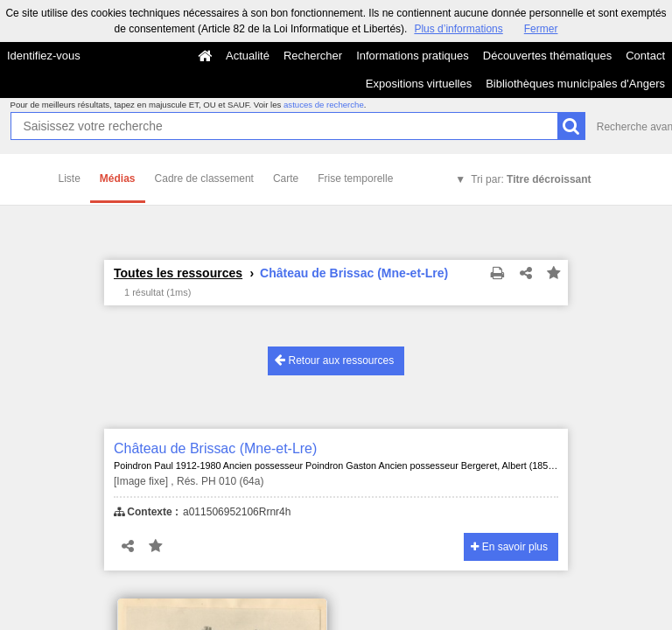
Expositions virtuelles (419, 84)
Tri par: (531, 179)
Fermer (541, 29)
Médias (118, 178)
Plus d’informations (458, 29)
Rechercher (313, 56)
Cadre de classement (204, 178)
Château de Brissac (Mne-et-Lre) (215, 448)
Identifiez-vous (44, 56)
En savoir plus (509, 547)
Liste (70, 178)
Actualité (248, 56)
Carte (286, 178)
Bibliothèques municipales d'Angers (575, 84)
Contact (645, 56)
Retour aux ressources (334, 360)
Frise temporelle (355, 178)
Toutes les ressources (178, 273)
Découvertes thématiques (547, 56)
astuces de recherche (324, 105)
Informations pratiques (413, 56)
